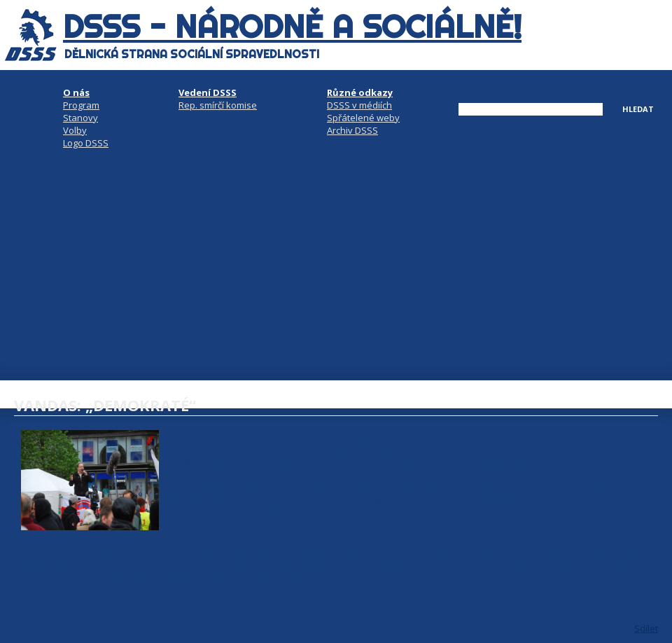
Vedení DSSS (208, 92)
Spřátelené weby (363, 118)
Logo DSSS (86, 143)
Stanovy (80, 118)
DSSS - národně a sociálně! (292, 27)
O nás (76, 92)
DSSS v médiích (359, 105)
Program (81, 105)
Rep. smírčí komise (218, 105)
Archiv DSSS (352, 130)
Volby (75, 130)
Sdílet (646, 628)
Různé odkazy (360, 92)
